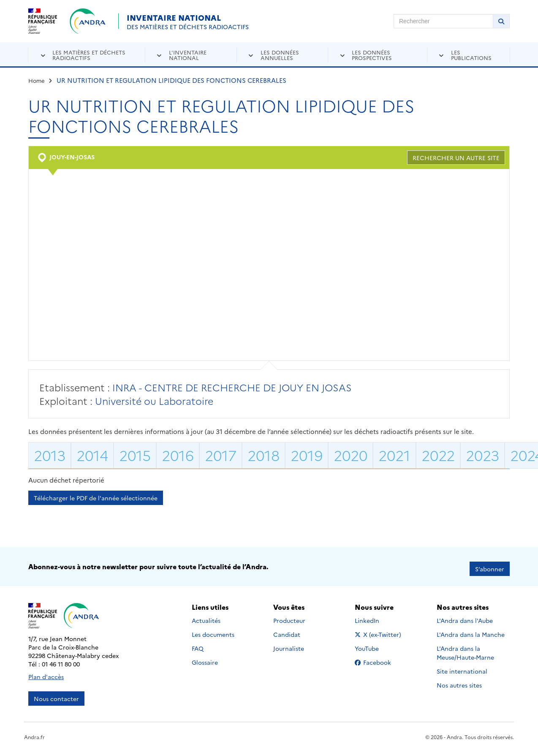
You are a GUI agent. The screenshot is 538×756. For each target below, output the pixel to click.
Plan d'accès (46, 672)
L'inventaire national (188, 55)
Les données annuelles (280, 55)
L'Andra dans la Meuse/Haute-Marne (465, 648)
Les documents (213, 630)
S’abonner (490, 565)
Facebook (379, 658)
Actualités (206, 616)
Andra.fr (34, 733)
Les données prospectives (372, 55)
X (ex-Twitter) (379, 630)
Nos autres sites (459, 681)
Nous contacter (56, 694)
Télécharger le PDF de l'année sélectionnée (96, 498)
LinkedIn (376, 616)
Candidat (287, 630)
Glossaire (205, 658)
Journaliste (289, 644)
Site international (462, 667)
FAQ (198, 644)
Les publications (471, 55)
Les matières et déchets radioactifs (89, 55)
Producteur (289, 616)
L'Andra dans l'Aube (465, 616)
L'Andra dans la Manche (471, 630)
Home (37, 80)
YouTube (376, 644)
